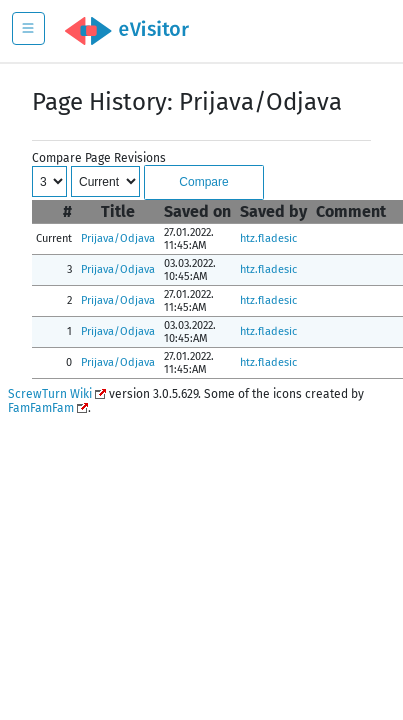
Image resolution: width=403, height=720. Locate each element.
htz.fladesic (268, 238)
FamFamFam (41, 408)
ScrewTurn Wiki (50, 394)
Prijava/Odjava (118, 238)
